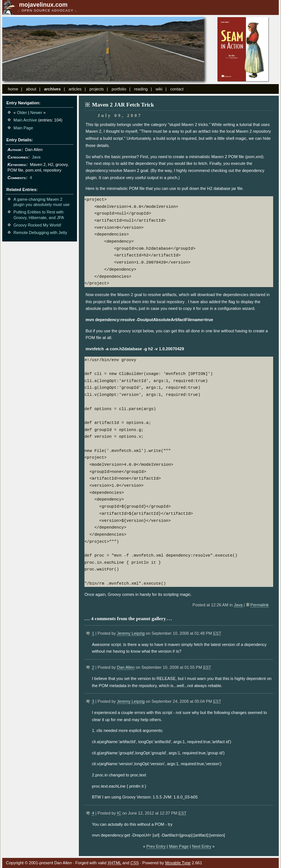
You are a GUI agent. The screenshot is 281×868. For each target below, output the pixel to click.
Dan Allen (126, 667)
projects (97, 89)
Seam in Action (243, 50)
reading (141, 89)
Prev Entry (156, 846)
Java (238, 605)
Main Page (179, 846)
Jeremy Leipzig (131, 633)
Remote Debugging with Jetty (40, 233)
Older (22, 113)
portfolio (119, 89)
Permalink (260, 605)
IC (119, 813)
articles (75, 89)
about (31, 89)
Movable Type (178, 863)
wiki (159, 89)
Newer (36, 113)
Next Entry (202, 846)
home (13, 89)
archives (53, 89)
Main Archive (25, 120)
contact (177, 89)
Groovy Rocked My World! (37, 225)
